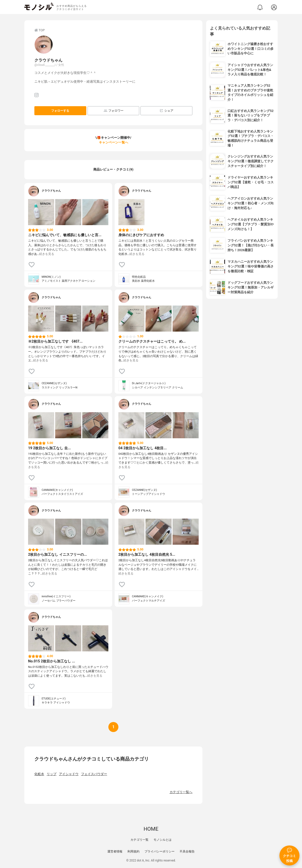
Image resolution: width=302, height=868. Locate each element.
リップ (52, 774)
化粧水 (39, 774)
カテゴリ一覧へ (181, 792)
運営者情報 (115, 851)
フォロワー (114, 111)
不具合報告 (187, 851)
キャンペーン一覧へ (114, 142)
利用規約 (133, 851)
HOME (151, 829)
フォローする (60, 111)
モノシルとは (163, 840)
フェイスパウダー (94, 774)
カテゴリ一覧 (139, 840)
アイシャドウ (69, 774)
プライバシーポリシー (160, 851)
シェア (166, 111)
